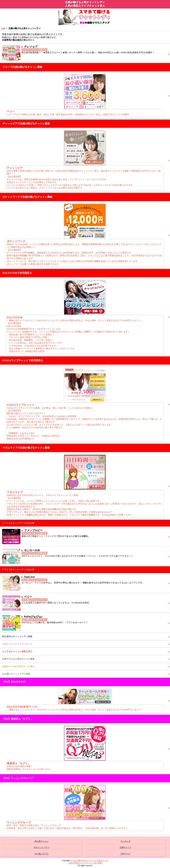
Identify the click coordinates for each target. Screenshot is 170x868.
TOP (3, 28)
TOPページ (125, 854)
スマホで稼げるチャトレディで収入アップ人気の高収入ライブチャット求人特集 (88, 862)
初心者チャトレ (42, 841)
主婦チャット (126, 847)
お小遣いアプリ (42, 854)
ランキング (126, 841)
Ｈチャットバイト (42, 847)
